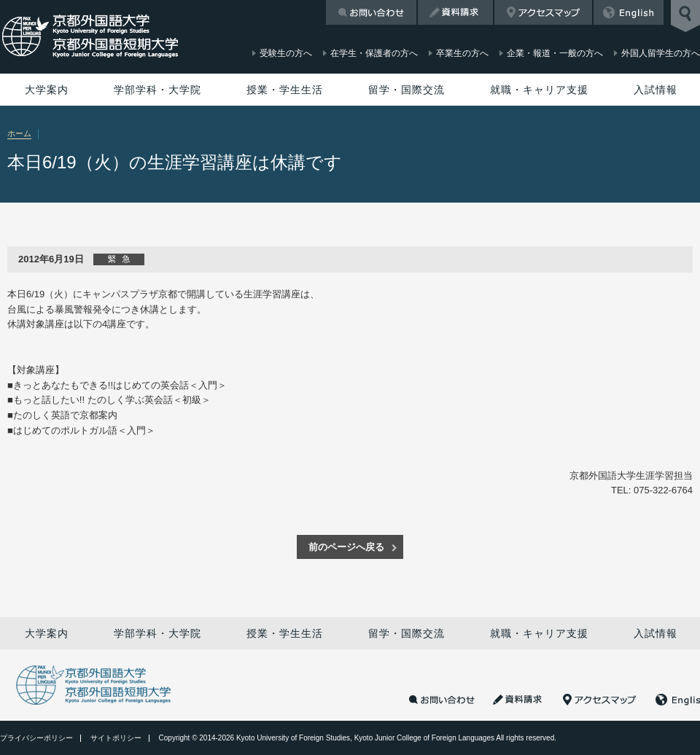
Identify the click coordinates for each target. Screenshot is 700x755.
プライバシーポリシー (36, 738)
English (629, 12)
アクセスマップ (543, 12)
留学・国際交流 (407, 90)
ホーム (19, 133)
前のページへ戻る (346, 547)
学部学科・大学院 (157, 90)
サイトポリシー (116, 738)
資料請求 (455, 12)
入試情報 (656, 90)
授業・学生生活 (285, 90)
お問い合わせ (371, 12)
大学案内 (47, 90)
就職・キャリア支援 (539, 90)
